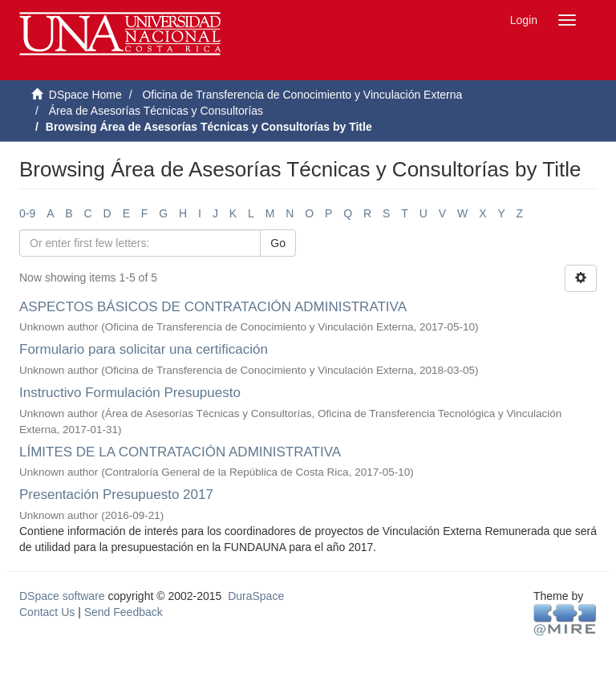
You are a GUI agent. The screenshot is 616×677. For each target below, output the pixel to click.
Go (278, 243)
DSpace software (62, 596)
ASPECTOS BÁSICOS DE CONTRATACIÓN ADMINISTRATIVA (213, 307)
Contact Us (47, 612)
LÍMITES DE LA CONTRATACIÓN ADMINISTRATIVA (180, 452)
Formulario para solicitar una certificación (144, 349)
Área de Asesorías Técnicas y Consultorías (156, 111)
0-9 (27, 213)
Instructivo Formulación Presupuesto (130, 393)
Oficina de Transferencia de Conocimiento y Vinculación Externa (302, 95)
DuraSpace (256, 596)
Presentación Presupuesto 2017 (116, 495)
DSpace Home (85, 95)
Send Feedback (124, 612)
